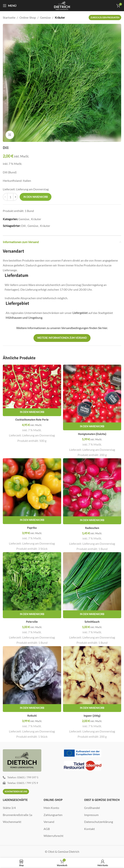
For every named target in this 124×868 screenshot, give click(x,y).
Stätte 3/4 (9, 808)
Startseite (9, 17)
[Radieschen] (92, 487)
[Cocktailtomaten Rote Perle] (32, 386)
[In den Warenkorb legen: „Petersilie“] (32, 614)
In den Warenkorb (36, 197)
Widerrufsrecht (53, 836)
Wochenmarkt (12, 822)
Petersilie (32, 622)
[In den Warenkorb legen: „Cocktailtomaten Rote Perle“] (32, 412)
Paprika (32, 528)
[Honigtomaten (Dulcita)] (92, 394)
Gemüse (45, 17)
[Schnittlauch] (92, 581)
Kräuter (60, 17)
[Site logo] (62, 5)
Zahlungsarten (53, 815)
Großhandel (92, 808)
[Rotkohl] (32, 675)
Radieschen (92, 528)
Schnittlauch (92, 622)
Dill (23, 226)
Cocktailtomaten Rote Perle (32, 420)
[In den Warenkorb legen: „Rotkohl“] (32, 708)
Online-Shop (28, 17)
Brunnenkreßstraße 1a (17, 815)
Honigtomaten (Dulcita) (92, 434)
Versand (49, 822)
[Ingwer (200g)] (92, 675)
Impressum (91, 815)
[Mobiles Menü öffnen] (10, 6)
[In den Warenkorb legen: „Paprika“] (32, 520)
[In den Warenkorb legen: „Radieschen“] (92, 520)
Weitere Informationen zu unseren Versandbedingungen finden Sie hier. (62, 328)
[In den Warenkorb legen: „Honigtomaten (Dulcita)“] (92, 426)
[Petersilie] (32, 581)
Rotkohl (32, 716)
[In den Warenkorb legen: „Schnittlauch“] (92, 614)
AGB (47, 829)
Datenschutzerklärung (99, 822)
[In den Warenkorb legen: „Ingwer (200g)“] (92, 708)
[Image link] (83, 753)
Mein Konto (51, 808)
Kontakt (89, 829)
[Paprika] (32, 487)
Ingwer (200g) (92, 716)
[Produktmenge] (10, 197)
